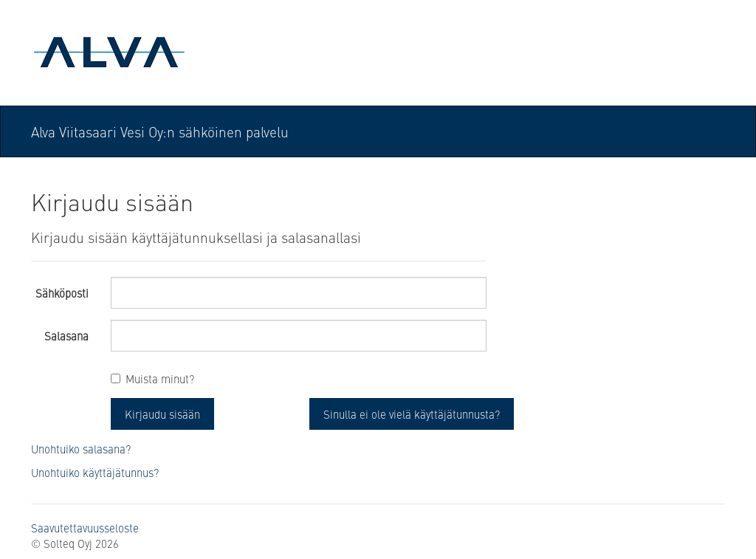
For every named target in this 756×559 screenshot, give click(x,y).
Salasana (66, 336)
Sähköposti (62, 293)
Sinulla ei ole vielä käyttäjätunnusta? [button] (412, 414)
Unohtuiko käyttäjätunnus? (95, 472)
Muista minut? (160, 378)
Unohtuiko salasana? (81, 449)
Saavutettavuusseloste (85, 528)
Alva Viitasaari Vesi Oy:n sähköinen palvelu (160, 131)
